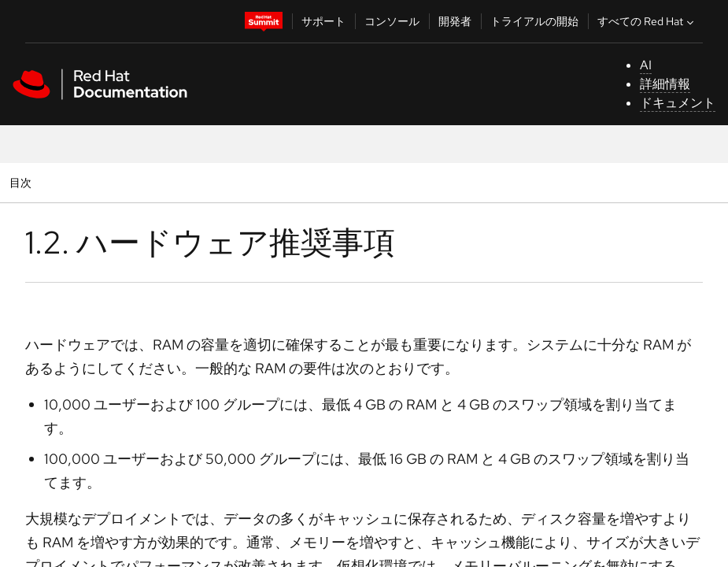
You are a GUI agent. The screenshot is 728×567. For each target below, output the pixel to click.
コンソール (392, 21)
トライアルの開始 (534, 21)
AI (646, 65)
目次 (22, 182)
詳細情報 (665, 84)
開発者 (455, 21)
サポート (323, 21)
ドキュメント (678, 103)
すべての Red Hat (647, 21)
